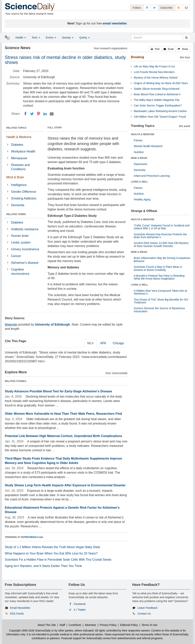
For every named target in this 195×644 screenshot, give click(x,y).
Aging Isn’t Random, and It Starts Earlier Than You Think (43, 566)
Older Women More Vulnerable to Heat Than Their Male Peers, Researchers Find (63, 414)
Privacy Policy (108, 625)
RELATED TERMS (16, 214)
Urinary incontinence (25, 249)
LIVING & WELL (139, 182)
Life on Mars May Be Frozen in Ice (154, 66)
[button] (155, 49)
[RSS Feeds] (179, 8)
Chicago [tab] (118, 343)
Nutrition (139, 152)
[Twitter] (32, 114)
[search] (186, 38)
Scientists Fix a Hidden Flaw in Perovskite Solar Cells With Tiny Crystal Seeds (58, 560)
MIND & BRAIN (139, 158)
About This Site (47, 625)
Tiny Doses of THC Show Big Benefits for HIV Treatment (161, 301)
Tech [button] (36, 38)
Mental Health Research (148, 146)
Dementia (18, 205)
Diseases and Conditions (20, 167)
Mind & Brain (15, 177)
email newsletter (115, 23)
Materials (11, 325)
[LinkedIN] (45, 114)
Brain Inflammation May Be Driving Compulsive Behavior (162, 259)
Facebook (80, 604)
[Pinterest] (39, 114)
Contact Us (144, 614)
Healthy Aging (142, 199)
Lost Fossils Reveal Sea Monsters (154, 72)
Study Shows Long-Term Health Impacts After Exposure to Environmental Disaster (65, 485)
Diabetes (17, 145)
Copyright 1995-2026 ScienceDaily (30, 631)
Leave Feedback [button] (147, 608)
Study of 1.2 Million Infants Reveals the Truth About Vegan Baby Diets (53, 547)
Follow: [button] (137, 8)
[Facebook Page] (147, 8)
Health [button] (21, 38)
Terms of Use (149, 625)
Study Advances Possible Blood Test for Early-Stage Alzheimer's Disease (58, 391)
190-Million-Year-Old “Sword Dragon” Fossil (160, 117)
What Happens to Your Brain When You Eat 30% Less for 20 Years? (51, 553)
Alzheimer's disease (25, 263)
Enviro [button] (51, 38)
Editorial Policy (129, 625)
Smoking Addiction (24, 198)
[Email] (52, 114)
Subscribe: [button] (167, 8)
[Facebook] (25, 114)
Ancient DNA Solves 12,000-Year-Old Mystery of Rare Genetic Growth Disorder (161, 244)
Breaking (137, 57)
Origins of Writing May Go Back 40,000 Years (161, 83)
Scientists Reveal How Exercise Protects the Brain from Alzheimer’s (160, 236)
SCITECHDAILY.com (32, 537)
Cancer (16, 256)
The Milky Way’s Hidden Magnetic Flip (157, 100)
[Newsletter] (186, 8)
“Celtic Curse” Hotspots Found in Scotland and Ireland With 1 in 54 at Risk (162, 227)
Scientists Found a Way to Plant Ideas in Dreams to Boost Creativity (158, 268)
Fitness (138, 140)
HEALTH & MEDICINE (143, 134)
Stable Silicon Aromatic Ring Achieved (157, 89)
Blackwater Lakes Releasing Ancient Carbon (160, 111)
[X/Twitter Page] (155, 8)
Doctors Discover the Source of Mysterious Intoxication (159, 310)
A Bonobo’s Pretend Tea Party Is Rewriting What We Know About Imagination (159, 277)
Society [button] (68, 38)
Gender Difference (24, 192)
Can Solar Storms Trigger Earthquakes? (158, 106)
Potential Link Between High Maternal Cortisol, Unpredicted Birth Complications (63, 436)
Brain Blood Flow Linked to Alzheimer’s (157, 94)
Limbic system (21, 242)
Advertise (90, 625)
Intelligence (19, 185)
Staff (62, 625)
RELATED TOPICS (16, 128)
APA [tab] (103, 343)
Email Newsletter (20, 608)
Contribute (75, 625)
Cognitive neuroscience (20, 272)
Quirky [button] (84, 38)
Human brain (20, 236)
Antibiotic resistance (25, 229)
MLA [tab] (90, 343)
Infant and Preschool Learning (152, 176)
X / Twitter (80, 610)
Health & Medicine (19, 137)
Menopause (19, 158)
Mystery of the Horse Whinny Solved (155, 78)
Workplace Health (23, 151)
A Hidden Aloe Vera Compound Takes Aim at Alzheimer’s (160, 292)
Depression (141, 164)
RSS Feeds (17, 614)
